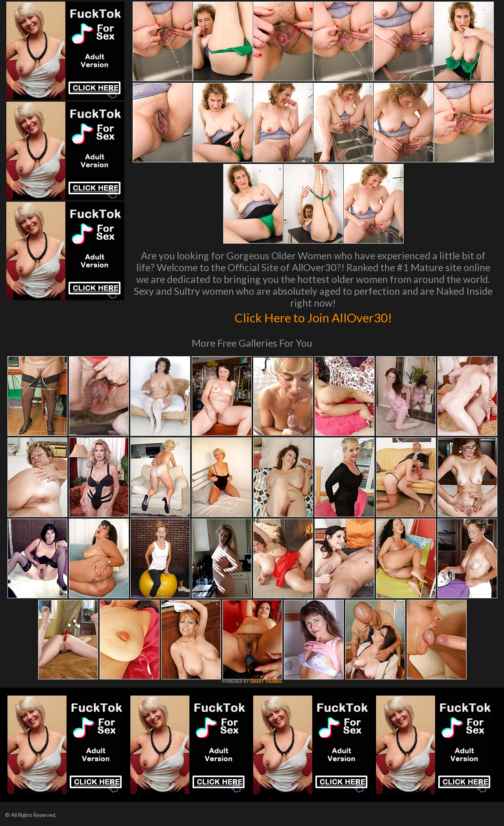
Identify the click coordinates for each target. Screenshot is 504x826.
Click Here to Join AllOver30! (313, 317)
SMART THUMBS (266, 682)
